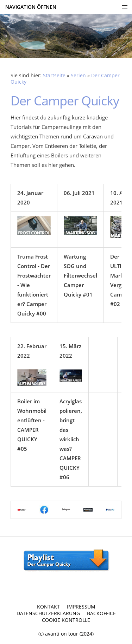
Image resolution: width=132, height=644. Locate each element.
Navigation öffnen (31, 7)
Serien (78, 76)
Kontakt (48, 607)
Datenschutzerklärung (48, 613)
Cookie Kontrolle (66, 620)
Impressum (81, 607)
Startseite (54, 76)
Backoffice (101, 613)
